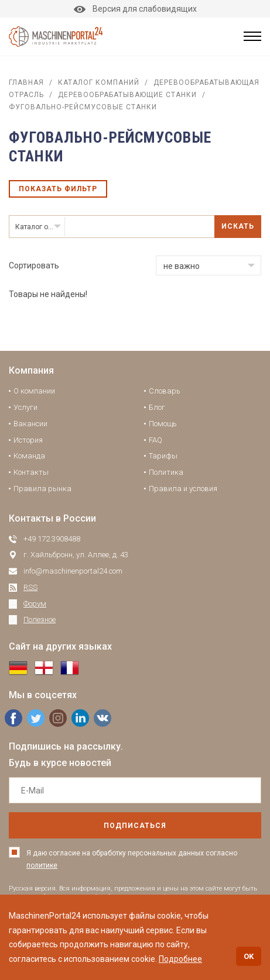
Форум (35, 604)
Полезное (40, 620)
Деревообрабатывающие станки (127, 95)
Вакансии (30, 424)
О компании (34, 391)
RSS (30, 587)
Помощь (163, 424)
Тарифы (163, 456)
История (28, 440)
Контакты (31, 472)
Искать (238, 226)
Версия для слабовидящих (135, 9)
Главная (26, 82)
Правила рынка (42, 489)
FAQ (155, 440)
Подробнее (180, 959)
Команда (29, 456)
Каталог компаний (99, 82)
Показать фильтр (58, 189)
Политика (166, 472)
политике (42, 865)
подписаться (135, 826)
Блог (157, 407)
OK (249, 956)
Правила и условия (183, 489)
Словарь (165, 391)
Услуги (25, 407)
